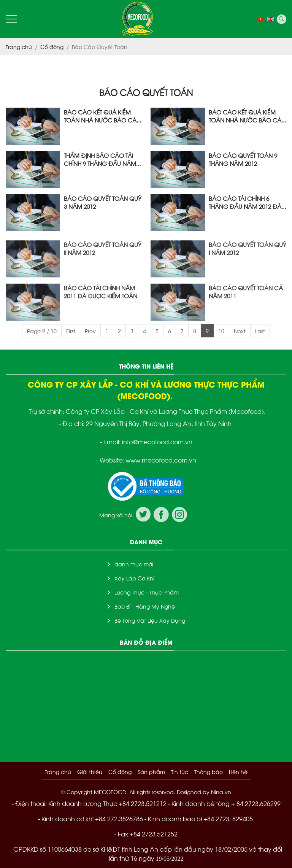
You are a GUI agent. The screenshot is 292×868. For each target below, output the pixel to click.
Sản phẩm (151, 772)
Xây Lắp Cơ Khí (134, 578)
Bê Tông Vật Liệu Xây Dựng (150, 620)
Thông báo (209, 772)
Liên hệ (238, 772)
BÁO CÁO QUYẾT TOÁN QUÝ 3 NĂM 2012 (103, 202)
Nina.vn (221, 792)
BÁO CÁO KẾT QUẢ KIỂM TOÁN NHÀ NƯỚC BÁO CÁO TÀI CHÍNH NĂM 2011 (103, 116)
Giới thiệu (90, 772)
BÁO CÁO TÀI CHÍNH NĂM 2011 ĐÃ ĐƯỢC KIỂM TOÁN (101, 308)
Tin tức (180, 772)
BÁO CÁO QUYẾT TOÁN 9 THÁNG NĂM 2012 (243, 159)
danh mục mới (134, 564)
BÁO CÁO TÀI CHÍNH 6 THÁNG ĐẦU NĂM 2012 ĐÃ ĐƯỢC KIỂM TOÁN (245, 202)
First (71, 331)
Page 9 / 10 (42, 331)
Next (240, 331)
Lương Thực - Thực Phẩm (147, 592)
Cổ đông (120, 772)
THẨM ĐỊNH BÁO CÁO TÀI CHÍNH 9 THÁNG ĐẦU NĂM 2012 (100, 159)
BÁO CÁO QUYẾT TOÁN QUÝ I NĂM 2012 (248, 265)
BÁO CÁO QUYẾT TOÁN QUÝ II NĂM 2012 (103, 265)
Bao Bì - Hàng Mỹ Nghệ (145, 606)
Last (260, 331)
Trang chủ (58, 772)
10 (221, 331)
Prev (90, 331)
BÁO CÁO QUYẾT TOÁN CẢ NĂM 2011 (246, 308)
